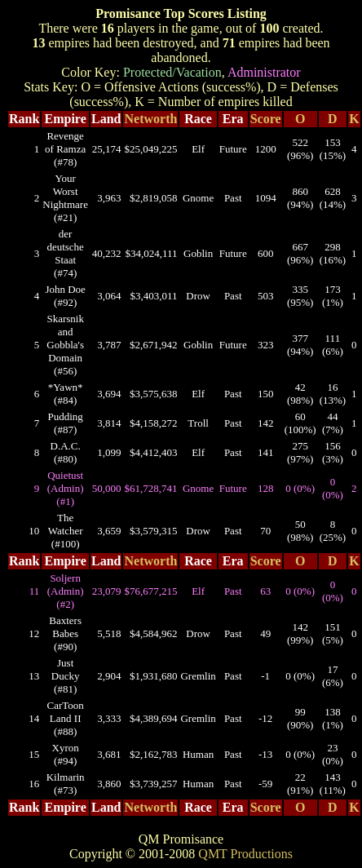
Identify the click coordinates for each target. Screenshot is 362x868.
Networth (151, 119)
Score (266, 119)
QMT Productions (245, 854)
